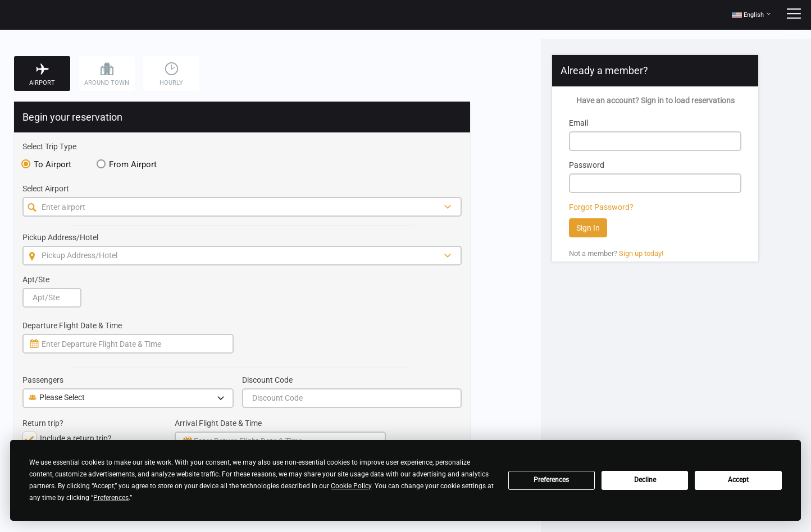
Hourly (171, 74)
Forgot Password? (601, 207)
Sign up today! (641, 253)
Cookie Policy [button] (351, 486)
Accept (738, 480)
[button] (752, 15)
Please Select (127, 399)
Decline (645, 480)
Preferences (551, 480)
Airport (42, 74)
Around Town (107, 74)
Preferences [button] (111, 498)
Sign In (588, 228)
